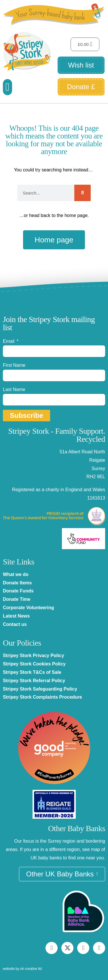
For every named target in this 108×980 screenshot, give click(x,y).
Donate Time (17, 599)
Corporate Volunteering (29, 608)
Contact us (15, 624)
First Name (14, 365)
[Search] (83, 193)
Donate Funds (18, 591)
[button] (7, 87)
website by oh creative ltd (22, 969)
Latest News (16, 616)
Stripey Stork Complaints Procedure (42, 697)
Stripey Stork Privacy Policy (34, 655)
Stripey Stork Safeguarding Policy (40, 689)
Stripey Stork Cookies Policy (34, 664)
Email (9, 341)
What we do (16, 574)
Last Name (14, 389)
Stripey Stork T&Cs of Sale (32, 672)
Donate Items (17, 583)
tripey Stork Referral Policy (36, 681)
